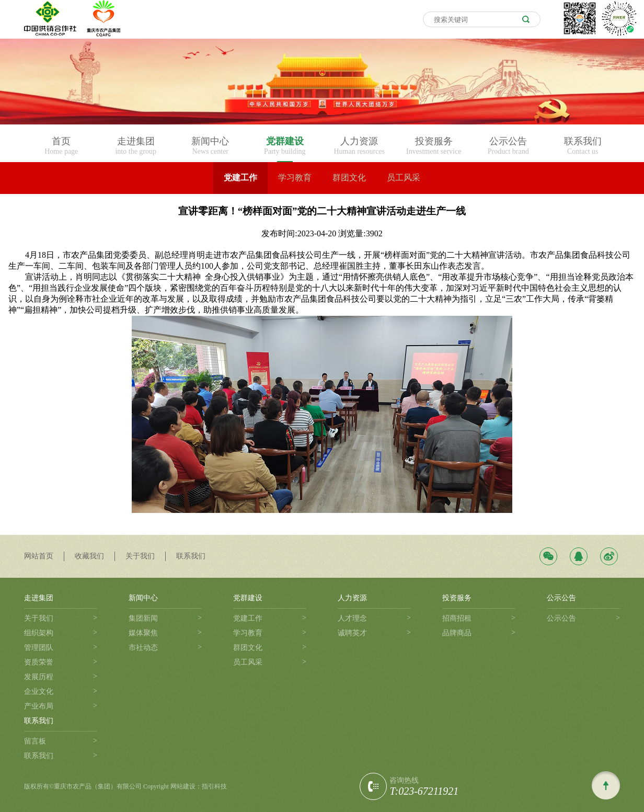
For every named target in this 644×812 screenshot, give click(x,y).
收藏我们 (89, 556)
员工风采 (404, 178)
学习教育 (295, 178)
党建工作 (240, 178)
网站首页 (39, 556)
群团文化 (349, 178)
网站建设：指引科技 (199, 786)
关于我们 (140, 556)
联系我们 (191, 556)
